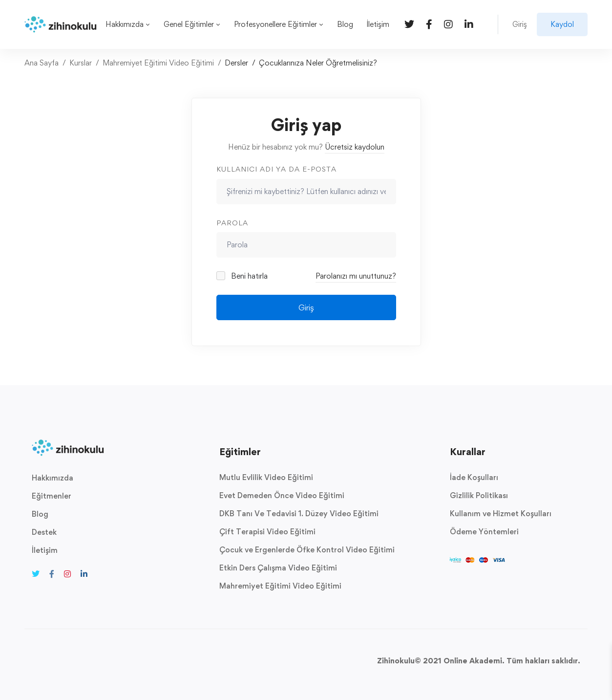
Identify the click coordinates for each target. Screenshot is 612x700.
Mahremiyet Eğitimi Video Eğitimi (158, 63)
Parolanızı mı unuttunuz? (356, 276)
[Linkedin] (469, 24)
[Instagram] (448, 24)
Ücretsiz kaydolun (355, 147)
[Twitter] (409, 24)
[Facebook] (429, 24)
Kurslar (81, 63)
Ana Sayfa (42, 63)
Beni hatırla (243, 276)
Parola (232, 223)
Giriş (306, 307)
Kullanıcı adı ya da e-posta (276, 169)
